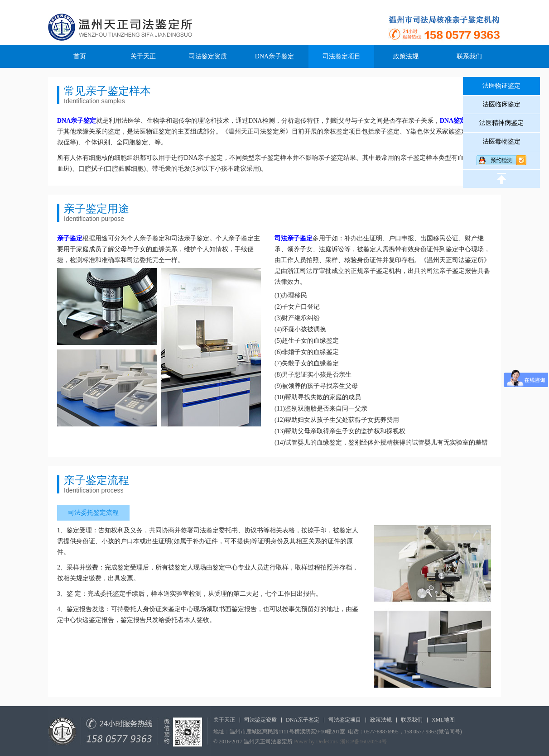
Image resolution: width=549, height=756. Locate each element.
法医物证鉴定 (501, 86)
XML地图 (443, 720)
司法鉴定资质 (208, 56)
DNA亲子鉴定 (274, 56)
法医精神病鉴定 (501, 123)
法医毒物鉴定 (501, 141)
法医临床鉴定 (501, 104)
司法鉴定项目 (342, 56)
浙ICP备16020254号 (364, 742)
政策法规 (406, 56)
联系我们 (469, 56)
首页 (80, 56)
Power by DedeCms (316, 742)
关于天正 (143, 56)
